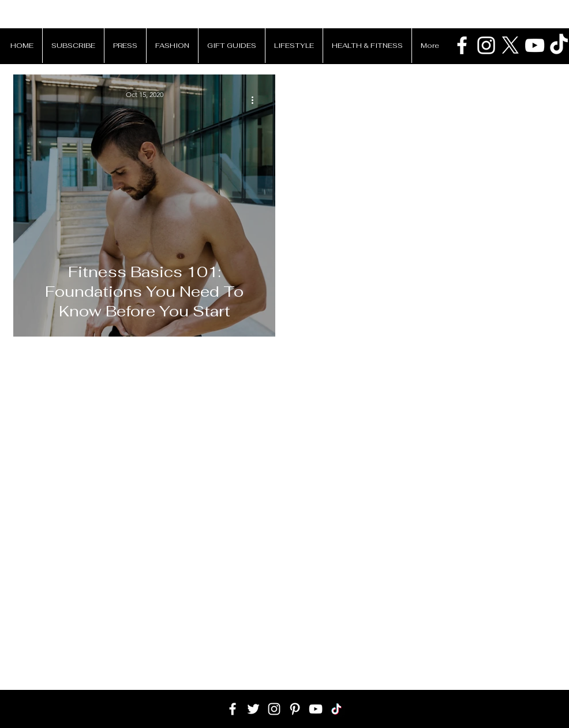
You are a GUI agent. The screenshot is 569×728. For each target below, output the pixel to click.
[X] (510, 45)
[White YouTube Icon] (316, 709)
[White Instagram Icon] (274, 709)
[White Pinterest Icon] (295, 709)
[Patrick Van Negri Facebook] (462, 45)
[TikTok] (336, 709)
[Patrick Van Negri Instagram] (486, 45)
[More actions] (256, 100)
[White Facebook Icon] (233, 709)
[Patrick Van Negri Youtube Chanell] (535, 45)
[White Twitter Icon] (253, 709)
